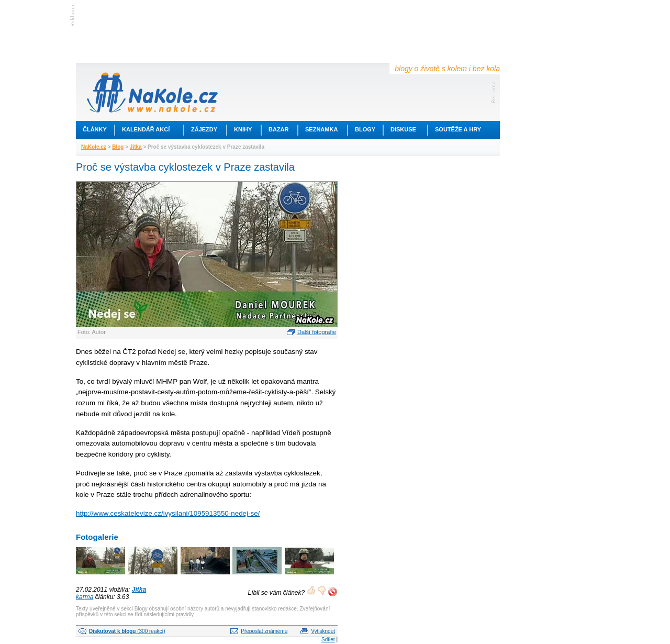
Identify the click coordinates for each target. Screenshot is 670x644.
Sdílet (328, 640)
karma (85, 597)
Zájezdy (204, 129)
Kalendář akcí (146, 129)
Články (95, 129)
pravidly (185, 614)
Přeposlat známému (264, 631)
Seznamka (321, 129)
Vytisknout (323, 631)
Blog (118, 147)
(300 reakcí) (127, 631)
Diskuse (403, 129)
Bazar (279, 129)
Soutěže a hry (458, 129)
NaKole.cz (94, 147)
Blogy (365, 129)
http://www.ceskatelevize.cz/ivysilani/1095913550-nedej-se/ (168, 513)
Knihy (243, 129)
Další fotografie (317, 332)
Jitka (136, 147)
